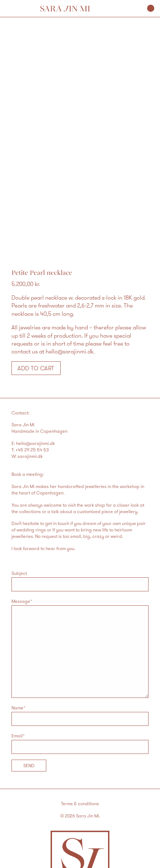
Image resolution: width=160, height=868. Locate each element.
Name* (80, 715)
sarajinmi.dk (30, 456)
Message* (80, 648)
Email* (80, 743)
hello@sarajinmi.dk (36, 443)
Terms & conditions (80, 803)
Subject (80, 581)
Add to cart (36, 368)
